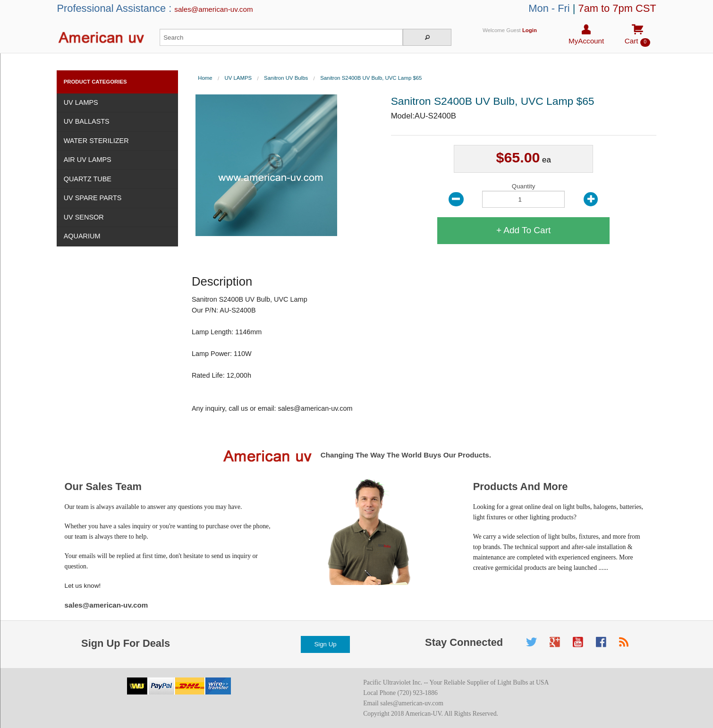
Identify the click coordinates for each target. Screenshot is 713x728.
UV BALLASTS (87, 121)
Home (205, 78)
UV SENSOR (84, 217)
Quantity (523, 195)
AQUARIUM (82, 236)
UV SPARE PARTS (93, 198)
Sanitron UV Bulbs (286, 78)
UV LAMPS (81, 102)
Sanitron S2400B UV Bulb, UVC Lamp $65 (371, 78)
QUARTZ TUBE (88, 179)
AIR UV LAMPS (88, 160)
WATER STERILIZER (96, 141)
